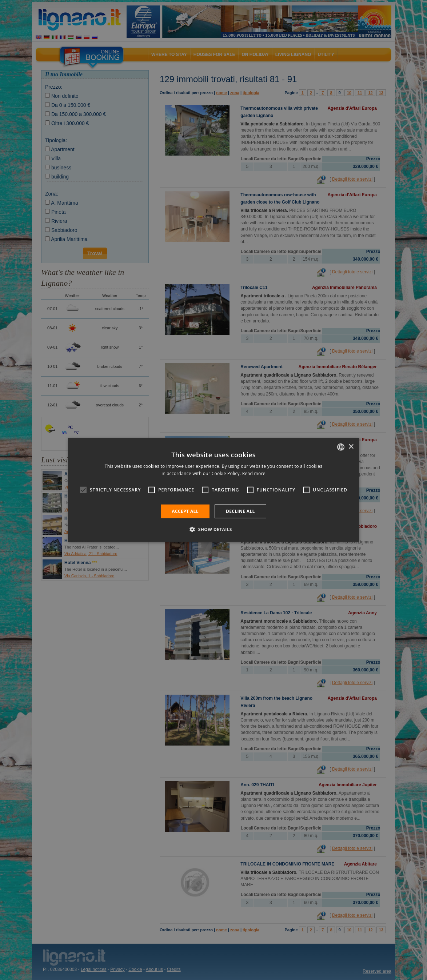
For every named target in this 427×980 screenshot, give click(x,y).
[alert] (213, 490)
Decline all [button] (240, 511)
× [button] (351, 447)
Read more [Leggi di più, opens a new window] (254, 473)
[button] (213, 529)
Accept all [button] (185, 511)
